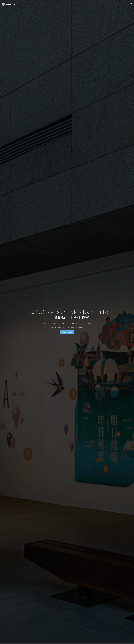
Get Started (67, 332)
